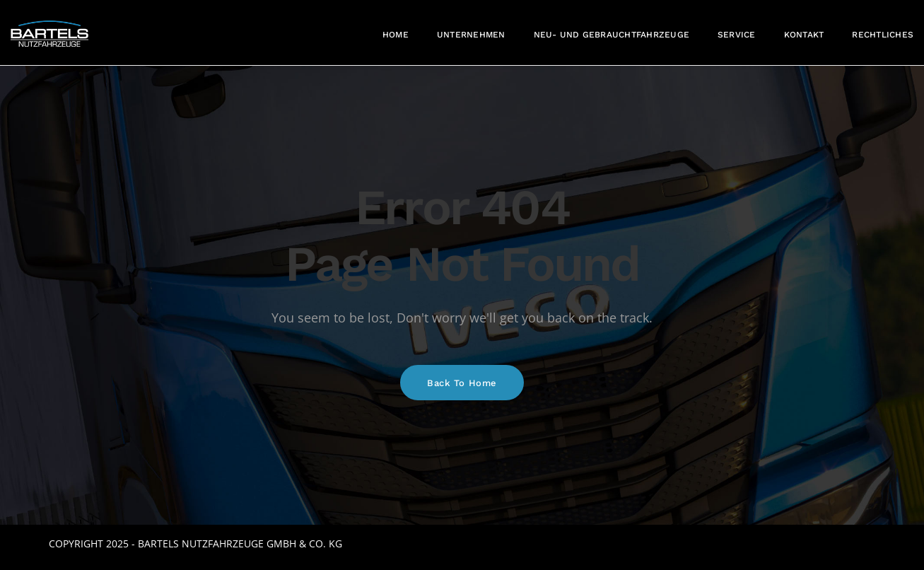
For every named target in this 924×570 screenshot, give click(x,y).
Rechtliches (883, 35)
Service (737, 35)
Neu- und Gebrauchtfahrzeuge (612, 35)
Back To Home (462, 383)
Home (396, 35)
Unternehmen (471, 35)
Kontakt (804, 35)
